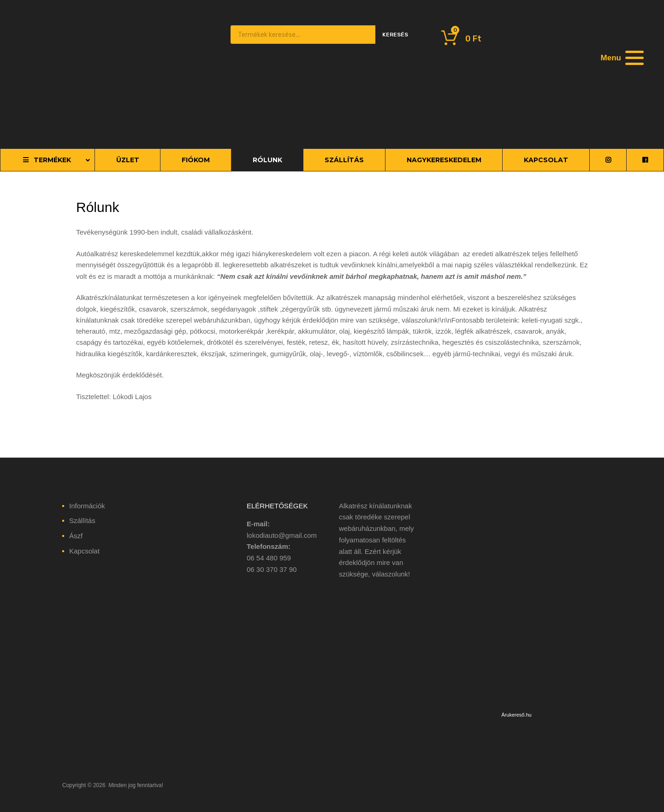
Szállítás (82, 521)
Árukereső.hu (516, 715)
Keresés (395, 35)
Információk (87, 506)
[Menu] (621, 58)
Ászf (76, 536)
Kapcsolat (84, 551)
